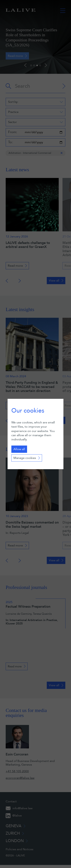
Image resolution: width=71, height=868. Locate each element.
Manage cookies (25, 458)
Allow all (19, 449)
